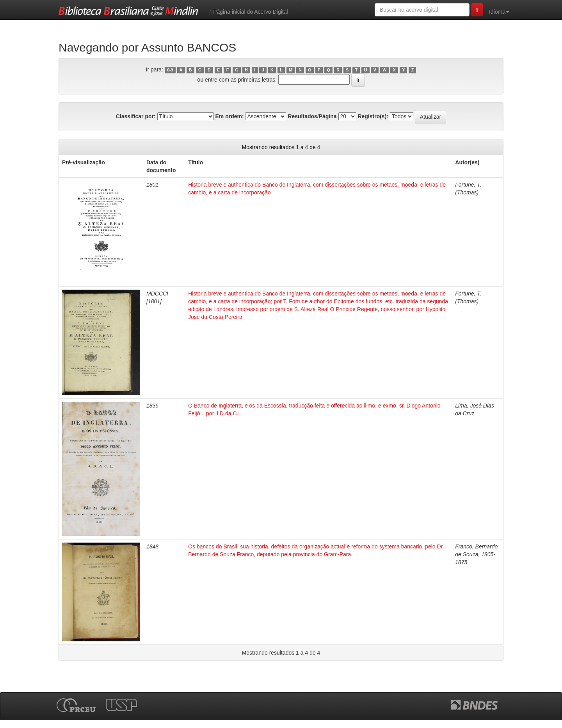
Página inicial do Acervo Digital (249, 12)
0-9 (170, 70)
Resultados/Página (312, 116)
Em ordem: (229, 116)
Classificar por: (136, 116)
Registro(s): (373, 116)
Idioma (499, 12)
